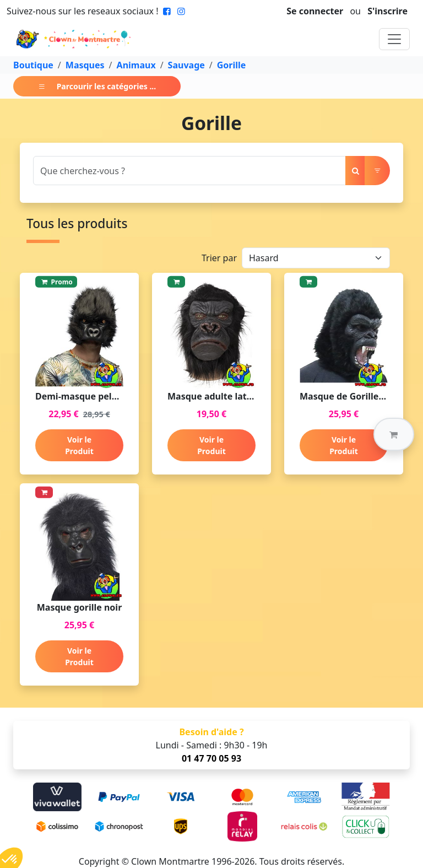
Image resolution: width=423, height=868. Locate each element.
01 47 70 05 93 (211, 758)
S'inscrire (387, 11)
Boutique (33, 65)
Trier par (219, 258)
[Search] (189, 171)
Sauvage (186, 65)
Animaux (136, 65)
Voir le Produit (79, 445)
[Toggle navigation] (394, 39)
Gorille (232, 65)
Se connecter (315, 11)
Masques (85, 65)
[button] (394, 434)
